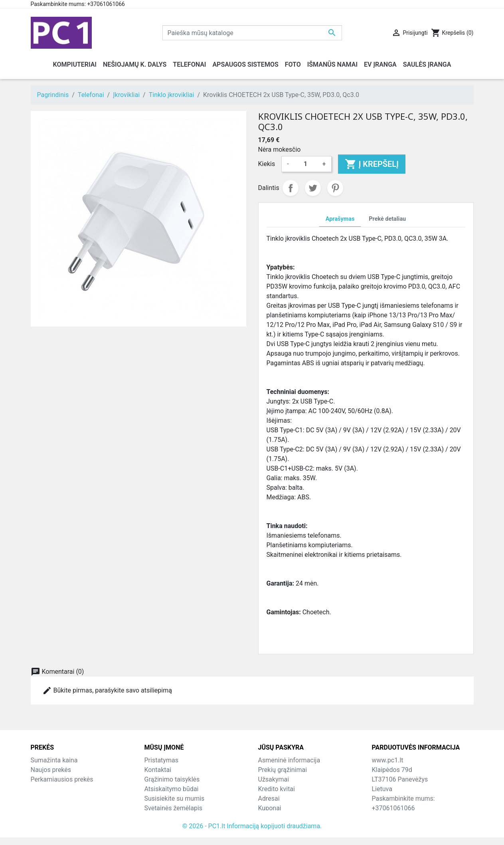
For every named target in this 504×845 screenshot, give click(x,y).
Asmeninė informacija (289, 760)
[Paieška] (252, 33)
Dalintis (291, 188)
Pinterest (335, 188)
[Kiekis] (306, 164)
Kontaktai (158, 770)
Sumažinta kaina (54, 760)
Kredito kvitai (277, 789)
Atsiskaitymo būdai (172, 789)
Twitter (313, 188)
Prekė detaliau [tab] (387, 219)
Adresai (269, 798)
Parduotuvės (162, 818)
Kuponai (270, 808)
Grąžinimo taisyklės (172, 779)
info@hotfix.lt (423, 818)
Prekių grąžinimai (283, 770)
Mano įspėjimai (280, 818)
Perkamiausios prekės (62, 779)
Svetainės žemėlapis (174, 808)
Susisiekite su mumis (175, 798)
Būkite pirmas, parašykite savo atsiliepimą (107, 691)
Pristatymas (161, 760)
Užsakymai (274, 779)
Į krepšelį (372, 164)
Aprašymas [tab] (340, 219)
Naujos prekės (51, 770)
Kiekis (267, 164)
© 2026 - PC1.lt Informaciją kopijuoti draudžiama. (252, 834)
